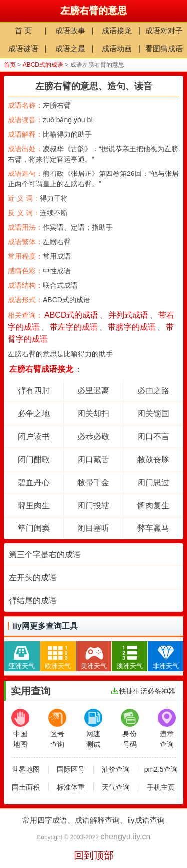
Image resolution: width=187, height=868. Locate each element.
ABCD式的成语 (43, 65)
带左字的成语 (74, 327)
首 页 (23, 31)
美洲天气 (94, 655)
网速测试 (93, 729)
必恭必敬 (93, 436)
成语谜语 (23, 49)
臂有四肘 (34, 391)
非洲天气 (166, 655)
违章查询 (167, 729)
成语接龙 (117, 31)
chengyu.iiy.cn (125, 836)
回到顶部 (94, 855)
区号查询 (57, 729)
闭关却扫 (93, 414)
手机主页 (161, 787)
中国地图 (20, 729)
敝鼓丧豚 (153, 459)
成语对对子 (164, 31)
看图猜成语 (164, 49)
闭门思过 (153, 482)
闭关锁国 (153, 414)
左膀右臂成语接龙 (41, 369)
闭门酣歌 (34, 459)
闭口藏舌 (93, 459)
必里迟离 (93, 391)
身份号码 (130, 729)
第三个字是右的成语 (45, 555)
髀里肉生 (34, 505)
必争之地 (34, 414)
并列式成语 (128, 315)
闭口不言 (153, 436)
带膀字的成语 (132, 327)
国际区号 (71, 769)
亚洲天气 (22, 655)
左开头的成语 (33, 578)
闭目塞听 (93, 528)
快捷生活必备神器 (143, 691)
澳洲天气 (130, 655)
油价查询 (116, 769)
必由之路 (153, 391)
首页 (10, 65)
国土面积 (26, 787)
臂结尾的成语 (33, 601)
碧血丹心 (34, 482)
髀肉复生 (153, 505)
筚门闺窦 (34, 528)
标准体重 (71, 787)
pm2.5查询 (161, 769)
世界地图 (26, 769)
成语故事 (70, 31)
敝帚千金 (93, 482)
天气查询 (116, 787)
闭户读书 (34, 436)
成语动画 (117, 49)
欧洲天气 (58, 655)
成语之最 (70, 49)
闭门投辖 (93, 505)
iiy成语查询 (146, 820)
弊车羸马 (153, 528)
